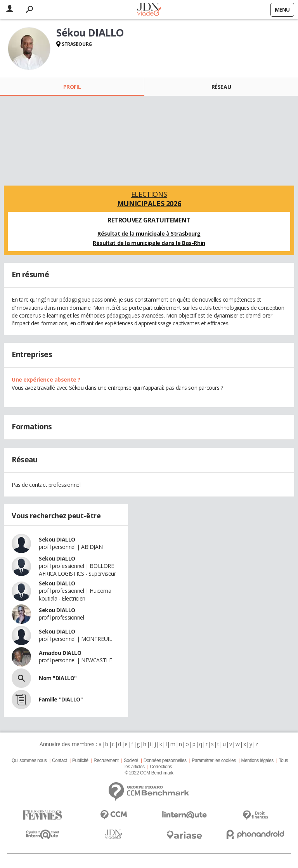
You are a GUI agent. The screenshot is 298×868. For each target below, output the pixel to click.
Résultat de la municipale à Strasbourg (149, 233)
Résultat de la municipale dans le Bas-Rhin (149, 243)
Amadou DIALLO (60, 653)
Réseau (221, 87)
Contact (59, 760)
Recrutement (106, 760)
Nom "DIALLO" (58, 678)
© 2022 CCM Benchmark (149, 773)
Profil (72, 87)
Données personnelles (165, 760)
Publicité (80, 760)
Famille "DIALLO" (61, 699)
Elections (149, 199)
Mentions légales (257, 760)
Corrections (161, 767)
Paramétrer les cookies (214, 760)
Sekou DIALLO (57, 539)
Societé (131, 760)
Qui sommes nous (29, 760)
